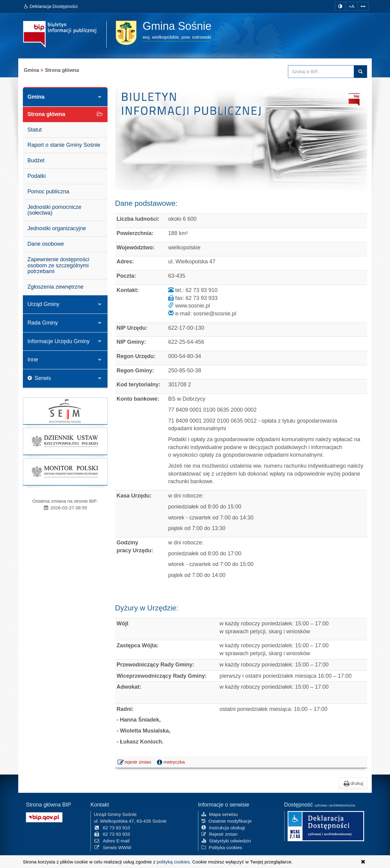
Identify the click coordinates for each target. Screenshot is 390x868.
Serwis (39, 378)
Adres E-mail (112, 841)
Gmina (36, 97)
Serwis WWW (113, 847)
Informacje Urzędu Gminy (58, 341)
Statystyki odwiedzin (226, 841)
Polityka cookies (222, 847)
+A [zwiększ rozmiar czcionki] (351, 6)
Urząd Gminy (43, 304)
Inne (33, 360)
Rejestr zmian (220, 834)
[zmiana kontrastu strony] (340, 6)
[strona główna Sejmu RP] (65, 411)
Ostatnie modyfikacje (227, 821)
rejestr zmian (135, 763)
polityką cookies (173, 862)
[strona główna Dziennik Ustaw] (65, 441)
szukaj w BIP (360, 72)
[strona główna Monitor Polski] (65, 472)
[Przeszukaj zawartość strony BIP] (321, 72)
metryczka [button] (170, 762)
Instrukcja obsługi (223, 828)
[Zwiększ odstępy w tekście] (363, 6)
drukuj (353, 783)
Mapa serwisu (220, 814)
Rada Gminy (43, 323)
